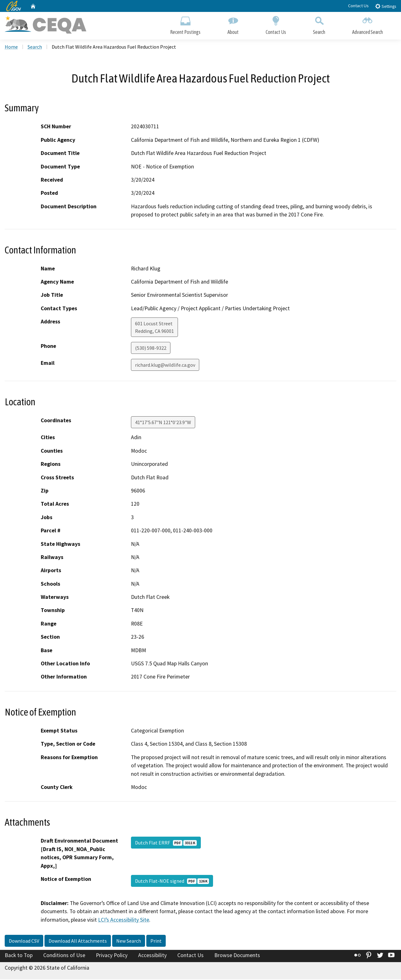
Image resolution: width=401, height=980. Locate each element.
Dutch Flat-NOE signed (172, 881)
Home (11, 47)
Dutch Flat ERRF (166, 844)
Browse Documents (237, 956)
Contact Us (358, 6)
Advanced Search (367, 24)
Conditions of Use (64, 956)
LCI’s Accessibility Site (124, 920)
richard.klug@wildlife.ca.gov (165, 366)
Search (319, 24)
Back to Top (19, 956)
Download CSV (24, 942)
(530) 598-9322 (151, 349)
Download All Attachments (78, 942)
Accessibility (152, 956)
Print (156, 942)
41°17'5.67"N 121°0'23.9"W (163, 423)
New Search (129, 942)
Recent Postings (185, 24)
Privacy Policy (112, 956)
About (233, 24)
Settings (385, 6)
